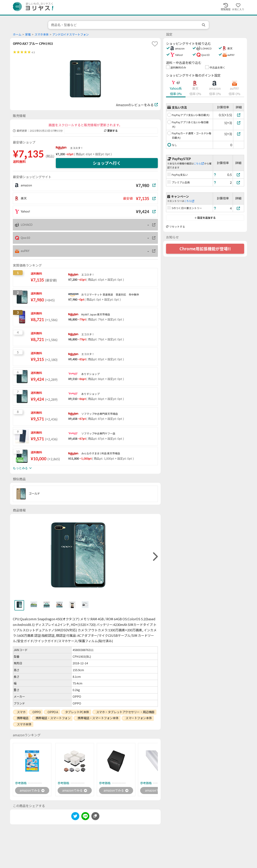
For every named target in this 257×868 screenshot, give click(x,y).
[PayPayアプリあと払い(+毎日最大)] (239, 123)
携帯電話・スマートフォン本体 (98, 718)
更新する (111, 131)
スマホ (21, 712)
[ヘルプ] (215, 175)
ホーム (17, 34)
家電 (28, 34)
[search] (204, 25)
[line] (85, 817)
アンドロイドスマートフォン (71, 34)
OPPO (37, 712)
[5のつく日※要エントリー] (239, 208)
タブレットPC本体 (77, 712)
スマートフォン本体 (139, 718)
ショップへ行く (107, 163)
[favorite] (155, 44)
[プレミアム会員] (239, 182)
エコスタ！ (77, 148)
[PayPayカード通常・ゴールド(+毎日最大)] (239, 134)
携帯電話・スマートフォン (53, 718)
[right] (155, 557)
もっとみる (22, 468)
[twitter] (75, 817)
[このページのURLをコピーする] (95, 816)
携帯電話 (23, 718)
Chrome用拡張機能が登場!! (205, 249)
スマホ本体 (42, 34)
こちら (199, 164)
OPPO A (53, 712)
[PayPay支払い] (239, 175)
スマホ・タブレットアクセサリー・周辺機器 (125, 712)
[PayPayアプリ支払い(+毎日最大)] (239, 115)
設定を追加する (205, 218)
